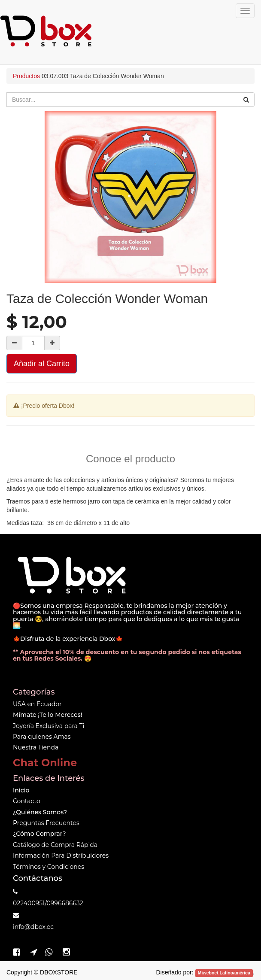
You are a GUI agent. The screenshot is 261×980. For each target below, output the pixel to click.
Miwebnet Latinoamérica (224, 973)
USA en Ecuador (37, 704)
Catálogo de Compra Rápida (55, 845)
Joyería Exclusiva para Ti (49, 726)
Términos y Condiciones (49, 867)
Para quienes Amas (42, 737)
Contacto (27, 801)
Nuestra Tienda (36, 747)
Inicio (21, 790)
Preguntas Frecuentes (46, 823)
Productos (26, 76)
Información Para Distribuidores (61, 856)
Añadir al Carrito (42, 364)
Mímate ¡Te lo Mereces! (47, 715)
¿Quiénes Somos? (40, 812)
